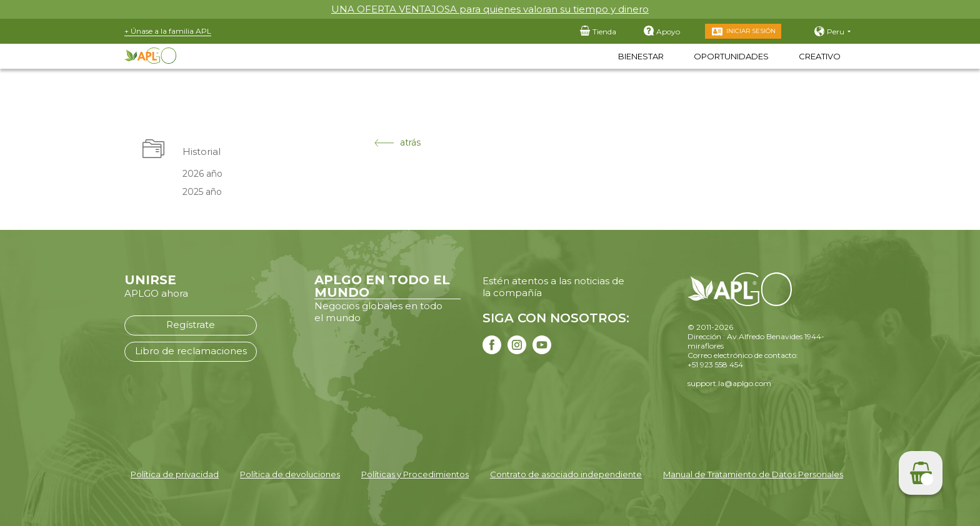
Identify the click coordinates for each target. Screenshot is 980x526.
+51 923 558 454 (715, 365)
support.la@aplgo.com (729, 383)
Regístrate (191, 325)
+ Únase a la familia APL (168, 31)
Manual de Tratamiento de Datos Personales (753, 474)
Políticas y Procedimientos (415, 474)
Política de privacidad (175, 474)
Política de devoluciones (290, 474)
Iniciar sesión (751, 31)
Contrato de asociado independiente (566, 474)
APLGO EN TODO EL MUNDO (382, 286)
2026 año (202, 174)
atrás (397, 143)
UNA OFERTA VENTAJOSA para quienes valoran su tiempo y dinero (490, 9)
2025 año (202, 192)
